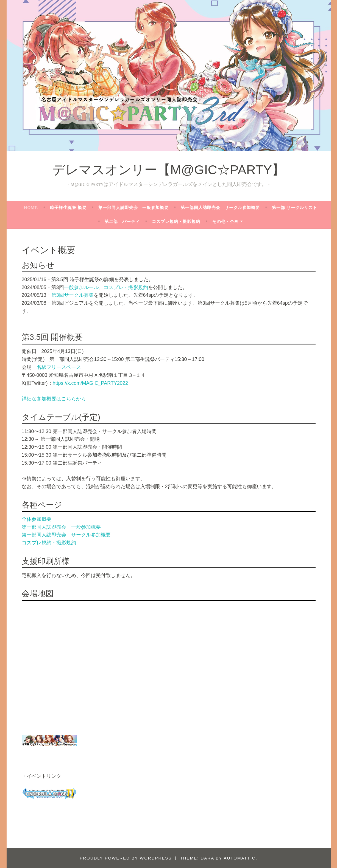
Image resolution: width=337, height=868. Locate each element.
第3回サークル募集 (73, 295)
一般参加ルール (81, 287)
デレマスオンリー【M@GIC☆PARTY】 (168, 170)
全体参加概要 (37, 519)
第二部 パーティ (122, 222)
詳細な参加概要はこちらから (54, 399)
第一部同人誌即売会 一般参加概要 (133, 208)
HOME (31, 208)
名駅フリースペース (59, 367)
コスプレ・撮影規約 (126, 287)
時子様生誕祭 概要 (68, 208)
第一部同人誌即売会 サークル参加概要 (220, 208)
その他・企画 (225, 222)
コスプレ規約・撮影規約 (176, 222)
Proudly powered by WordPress (126, 858)
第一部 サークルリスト (295, 208)
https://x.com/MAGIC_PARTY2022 (90, 383)
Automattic (240, 858)
